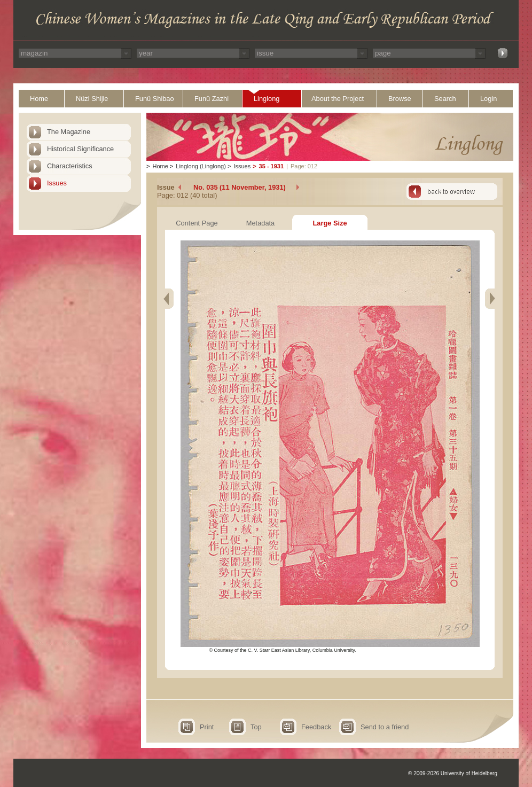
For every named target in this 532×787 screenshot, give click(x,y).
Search (445, 99)
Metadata (260, 223)
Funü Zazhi (212, 99)
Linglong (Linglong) (201, 166)
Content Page (197, 223)
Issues (57, 183)
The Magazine (69, 132)
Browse (400, 99)
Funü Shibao (155, 99)
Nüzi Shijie (92, 99)
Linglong (267, 99)
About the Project (338, 99)
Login (488, 99)
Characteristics (70, 166)
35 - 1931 (271, 166)
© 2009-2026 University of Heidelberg (453, 773)
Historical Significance (80, 149)
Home (39, 99)
